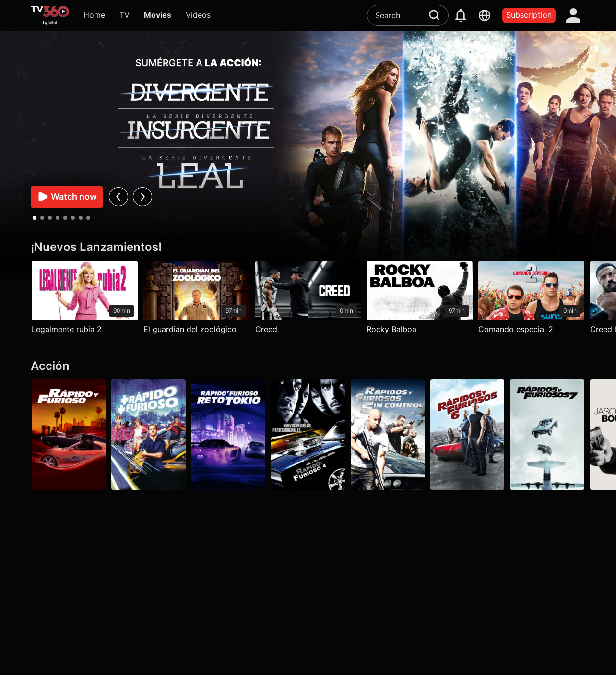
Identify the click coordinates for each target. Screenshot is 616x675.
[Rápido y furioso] (69, 435)
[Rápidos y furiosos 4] (308, 435)
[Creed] (308, 300)
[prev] (118, 197)
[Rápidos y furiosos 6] (468, 435)
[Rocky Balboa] (420, 300)
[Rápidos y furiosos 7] (547, 435)
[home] (50, 15)
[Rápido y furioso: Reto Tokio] (228, 435)
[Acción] (308, 366)
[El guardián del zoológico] (196, 300)
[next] (142, 197)
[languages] (485, 15)
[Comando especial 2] (531, 300)
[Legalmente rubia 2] (85, 300)
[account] (573, 15)
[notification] (461, 15)
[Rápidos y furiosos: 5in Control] (388, 435)
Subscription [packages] (529, 15)
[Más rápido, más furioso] (148, 435)
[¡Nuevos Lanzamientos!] (308, 247)
